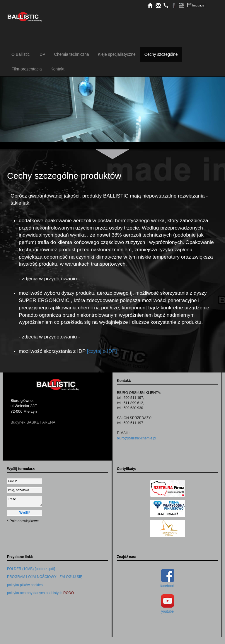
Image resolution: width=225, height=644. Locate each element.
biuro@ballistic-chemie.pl (137, 438)
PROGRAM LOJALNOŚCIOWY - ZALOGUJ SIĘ (45, 577)
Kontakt (57, 69)
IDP (42, 54)
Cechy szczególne (161, 54)
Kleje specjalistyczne (117, 54)
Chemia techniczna (72, 54)
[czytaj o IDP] (102, 351)
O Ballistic (21, 54)
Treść (25, 501)
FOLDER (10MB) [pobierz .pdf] (31, 569)
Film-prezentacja (27, 69)
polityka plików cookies (25, 585)
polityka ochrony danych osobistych (40, 593)
